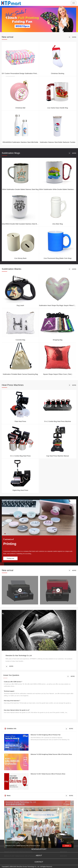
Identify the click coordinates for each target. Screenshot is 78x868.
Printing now (10, 558)
